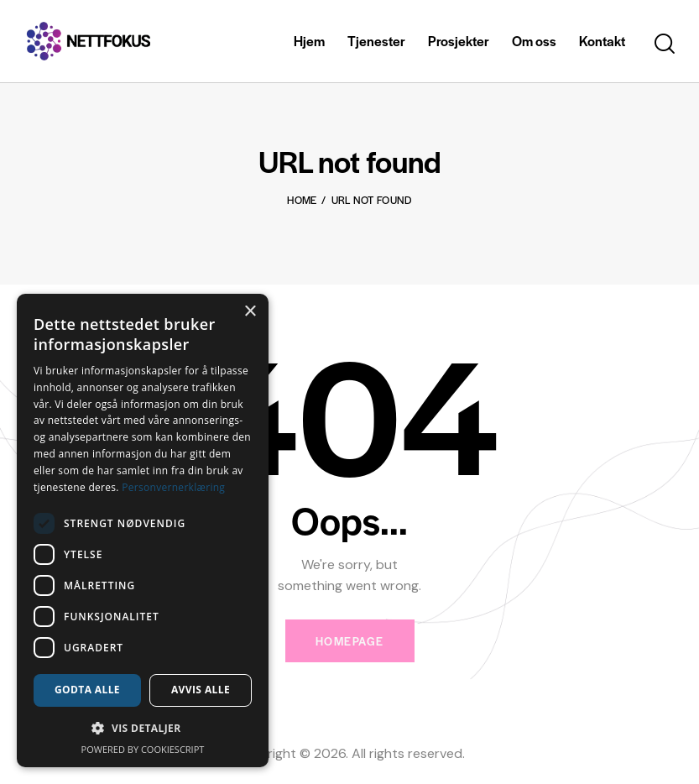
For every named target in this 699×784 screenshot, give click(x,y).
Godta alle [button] (87, 690)
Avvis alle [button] (201, 690)
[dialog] (143, 531)
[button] (143, 728)
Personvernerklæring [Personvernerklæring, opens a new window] (173, 487)
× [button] (250, 312)
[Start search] (665, 44)
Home (302, 200)
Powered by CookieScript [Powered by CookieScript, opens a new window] (143, 749)
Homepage (350, 641)
